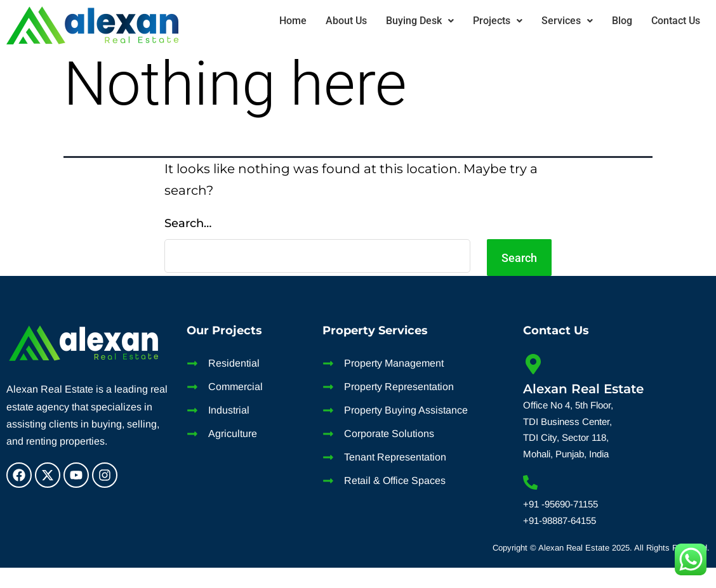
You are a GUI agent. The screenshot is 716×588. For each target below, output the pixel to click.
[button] (420, 21)
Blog (622, 21)
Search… (188, 223)
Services (567, 21)
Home (293, 21)
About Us (346, 21)
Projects (498, 21)
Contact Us (676, 21)
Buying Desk (420, 21)
